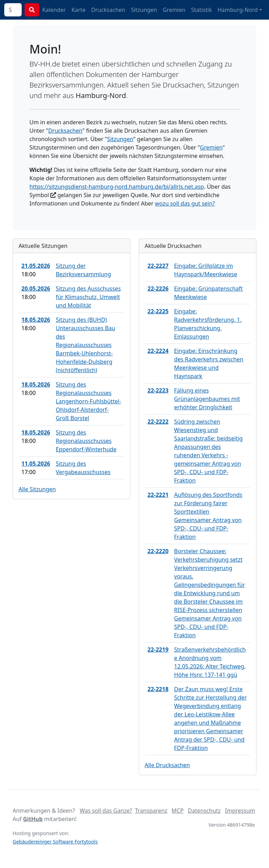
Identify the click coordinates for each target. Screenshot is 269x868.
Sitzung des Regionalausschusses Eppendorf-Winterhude (86, 441)
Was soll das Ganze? (106, 811)
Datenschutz (204, 811)
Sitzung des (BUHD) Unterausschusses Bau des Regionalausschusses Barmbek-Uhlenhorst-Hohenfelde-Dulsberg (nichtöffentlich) (85, 345)
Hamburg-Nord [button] (238, 10)
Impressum (240, 811)
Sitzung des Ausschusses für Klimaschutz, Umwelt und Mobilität (88, 297)
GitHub (33, 819)
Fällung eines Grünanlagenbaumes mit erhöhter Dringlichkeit (207, 399)
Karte (78, 10)
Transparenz (151, 811)
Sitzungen (144, 10)
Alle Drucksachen (167, 765)
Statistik (201, 10)
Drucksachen (108, 10)
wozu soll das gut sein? (185, 203)
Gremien (174, 10)
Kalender (54, 10)
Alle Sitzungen (37, 489)
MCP (178, 811)
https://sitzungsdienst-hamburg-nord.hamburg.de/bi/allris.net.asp (117, 187)
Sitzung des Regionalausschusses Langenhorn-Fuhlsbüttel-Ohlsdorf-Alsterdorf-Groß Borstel (88, 401)
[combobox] (13, 10)
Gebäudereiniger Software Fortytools (55, 842)
